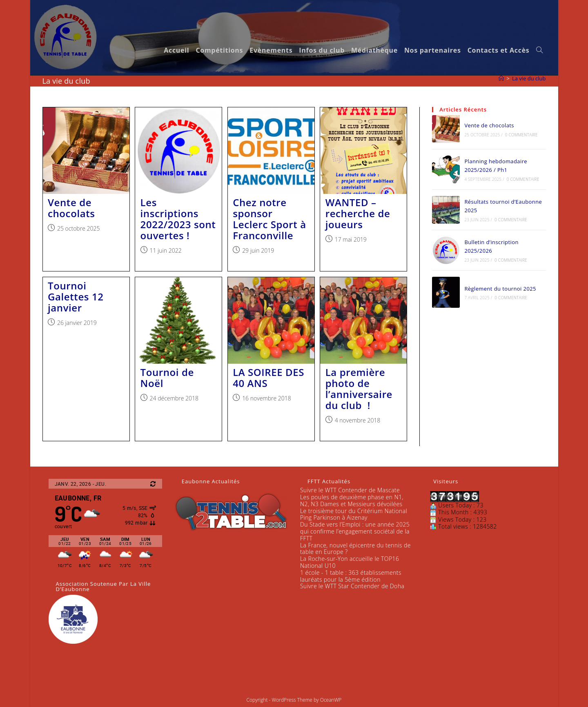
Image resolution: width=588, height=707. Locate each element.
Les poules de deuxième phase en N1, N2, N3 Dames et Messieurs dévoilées (352, 500)
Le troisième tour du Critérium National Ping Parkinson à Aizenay (354, 514)
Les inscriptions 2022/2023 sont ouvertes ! (178, 219)
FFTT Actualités (329, 481)
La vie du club (529, 78)
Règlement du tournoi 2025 (500, 289)
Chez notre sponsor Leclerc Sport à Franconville (269, 219)
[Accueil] (501, 78)
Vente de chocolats (71, 208)
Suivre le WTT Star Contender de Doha (352, 586)
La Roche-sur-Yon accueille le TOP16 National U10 (350, 562)
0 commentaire (521, 135)
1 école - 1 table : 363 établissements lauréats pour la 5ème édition (351, 576)
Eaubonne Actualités (211, 481)
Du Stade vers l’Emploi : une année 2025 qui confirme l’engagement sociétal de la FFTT (355, 531)
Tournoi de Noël (167, 378)
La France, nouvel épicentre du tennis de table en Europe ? (355, 549)
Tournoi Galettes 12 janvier (76, 297)
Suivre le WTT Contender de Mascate (350, 490)
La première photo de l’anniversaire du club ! (359, 389)
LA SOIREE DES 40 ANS (268, 378)
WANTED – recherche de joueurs (358, 213)
